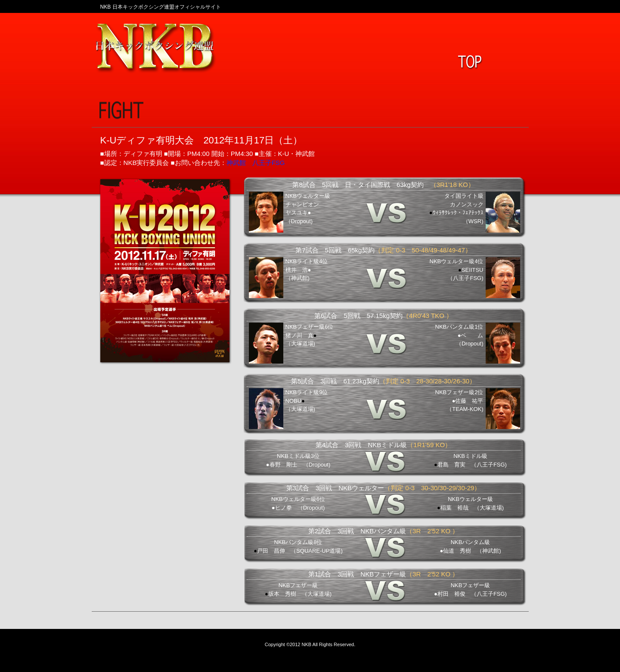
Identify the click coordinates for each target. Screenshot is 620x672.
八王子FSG (269, 163)
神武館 (236, 163)
